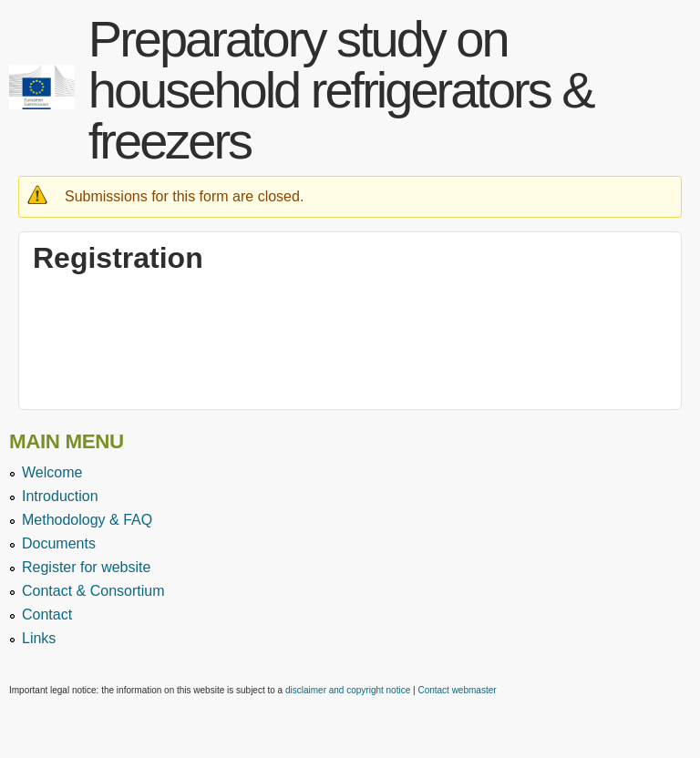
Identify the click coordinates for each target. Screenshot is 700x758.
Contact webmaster (457, 690)
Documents (59, 543)
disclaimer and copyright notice (348, 690)
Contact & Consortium (93, 591)
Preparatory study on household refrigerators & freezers (341, 90)
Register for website (86, 567)
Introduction (60, 496)
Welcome (52, 472)
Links (39, 638)
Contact (47, 615)
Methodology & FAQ (87, 520)
